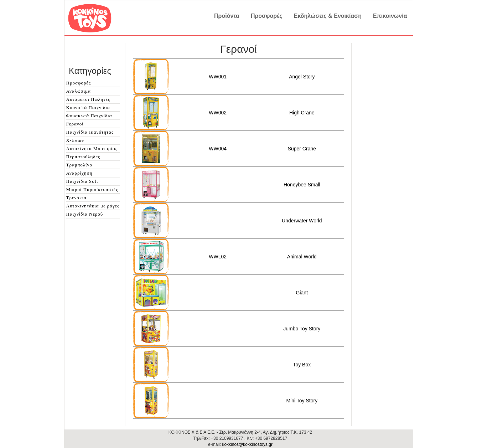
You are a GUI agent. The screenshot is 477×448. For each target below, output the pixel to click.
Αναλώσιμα (79, 91)
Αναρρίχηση (79, 173)
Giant (302, 293)
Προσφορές (79, 83)
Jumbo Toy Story (302, 329)
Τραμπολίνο (79, 165)
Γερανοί (75, 124)
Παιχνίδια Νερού (85, 214)
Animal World (302, 257)
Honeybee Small (302, 185)
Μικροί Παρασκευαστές (92, 189)
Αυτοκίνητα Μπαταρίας (92, 148)
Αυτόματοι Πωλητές (88, 99)
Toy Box (302, 365)
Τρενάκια (76, 198)
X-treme (75, 140)
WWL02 (218, 257)
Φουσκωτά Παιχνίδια (89, 116)
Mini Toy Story (302, 401)
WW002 (218, 113)
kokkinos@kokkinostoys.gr (247, 444)
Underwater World (302, 221)
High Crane (302, 113)
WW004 (218, 149)
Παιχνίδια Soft (82, 181)
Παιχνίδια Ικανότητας (90, 132)
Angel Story (302, 77)
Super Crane (302, 149)
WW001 (218, 77)
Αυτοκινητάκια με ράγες (93, 206)
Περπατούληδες (83, 157)
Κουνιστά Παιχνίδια (88, 107)
